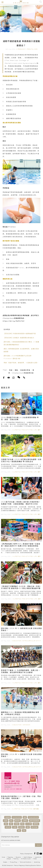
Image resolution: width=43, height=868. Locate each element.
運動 (16, 370)
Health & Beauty (28, 857)
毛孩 (24, 831)
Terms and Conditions (26, 862)
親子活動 (40, 430)
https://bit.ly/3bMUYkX (14, 321)
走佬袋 (6, 821)
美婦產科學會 (25, 370)
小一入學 (29, 824)
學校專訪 (21, 827)
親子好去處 (34, 827)
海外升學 (8, 827)
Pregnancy (22, 49)
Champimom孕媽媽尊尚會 (23, 373)
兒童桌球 (8, 817)
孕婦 (11, 370)
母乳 (19, 831)
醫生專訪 (18, 821)
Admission (26, 725)
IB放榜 (15, 827)
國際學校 (36, 824)
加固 (25, 817)
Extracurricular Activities (33, 641)
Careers (5, 862)
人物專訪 (25, 821)
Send (38, 845)
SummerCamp (17, 817)
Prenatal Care (32, 49)
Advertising (37, 862)
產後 (6, 824)
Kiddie (35, 859)
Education (17, 641)
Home (3, 857)
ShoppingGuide (33, 817)
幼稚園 (17, 824)
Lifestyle (17, 430)
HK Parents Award (26, 859)
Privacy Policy (13, 862)
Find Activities (27, 430)
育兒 (11, 821)
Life (35, 430)
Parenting (16, 859)
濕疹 (28, 827)
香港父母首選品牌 (35, 821)
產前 (11, 824)
